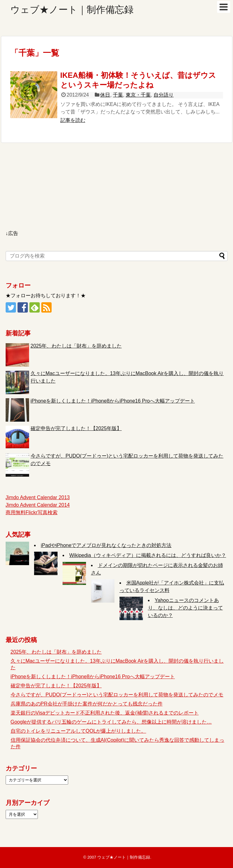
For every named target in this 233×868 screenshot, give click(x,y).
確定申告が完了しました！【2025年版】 (76, 428)
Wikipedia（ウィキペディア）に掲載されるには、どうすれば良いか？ (148, 555)
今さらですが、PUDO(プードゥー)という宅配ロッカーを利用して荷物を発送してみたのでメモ (117, 695)
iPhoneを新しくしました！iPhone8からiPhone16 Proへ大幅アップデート (113, 401)
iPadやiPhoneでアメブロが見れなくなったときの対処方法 (106, 545)
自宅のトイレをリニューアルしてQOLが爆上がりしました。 (79, 731)
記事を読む (73, 120)
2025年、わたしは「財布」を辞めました (76, 346)
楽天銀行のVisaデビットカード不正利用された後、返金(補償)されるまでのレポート (105, 713)
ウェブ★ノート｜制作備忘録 (72, 10)
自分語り (164, 95)
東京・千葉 (138, 95)
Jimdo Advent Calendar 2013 (38, 497)
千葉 (118, 95)
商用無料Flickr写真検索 (32, 512)
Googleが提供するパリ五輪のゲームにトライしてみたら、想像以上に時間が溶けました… (111, 722)
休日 (105, 95)
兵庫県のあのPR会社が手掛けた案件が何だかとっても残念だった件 (87, 704)
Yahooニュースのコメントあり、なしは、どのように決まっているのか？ (185, 608)
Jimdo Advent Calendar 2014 (38, 505)
